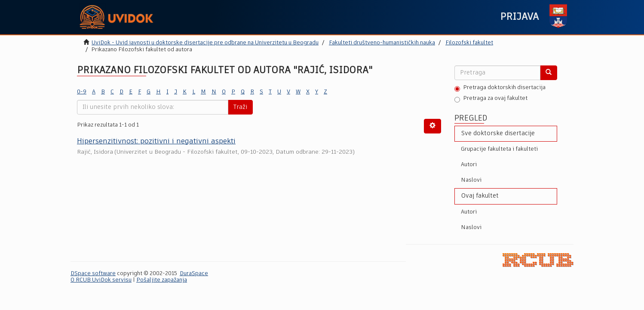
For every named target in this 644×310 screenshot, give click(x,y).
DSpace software (93, 274)
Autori (469, 165)
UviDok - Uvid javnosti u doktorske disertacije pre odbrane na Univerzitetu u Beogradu (205, 43)
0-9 (82, 92)
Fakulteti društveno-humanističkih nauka (382, 43)
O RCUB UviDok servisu (101, 280)
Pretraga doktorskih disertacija (500, 88)
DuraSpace (194, 274)
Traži (240, 107)
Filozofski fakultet (469, 43)
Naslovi (471, 180)
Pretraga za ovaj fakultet (491, 99)
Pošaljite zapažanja (162, 280)
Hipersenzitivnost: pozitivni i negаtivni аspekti (156, 141)
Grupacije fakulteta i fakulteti (499, 149)
